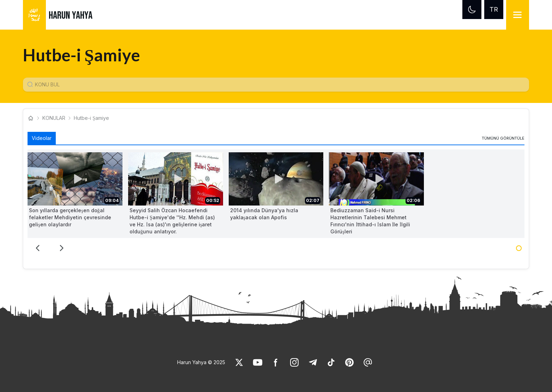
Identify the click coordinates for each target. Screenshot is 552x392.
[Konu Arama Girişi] (279, 85)
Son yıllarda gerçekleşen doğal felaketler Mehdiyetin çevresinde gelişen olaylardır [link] (70, 217)
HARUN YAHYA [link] (71, 16)
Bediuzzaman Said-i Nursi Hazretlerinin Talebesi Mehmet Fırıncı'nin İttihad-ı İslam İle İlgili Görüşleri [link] (370, 221)
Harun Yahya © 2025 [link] (201, 362)
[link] (503, 138)
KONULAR (54, 118)
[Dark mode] (472, 10)
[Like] (239, 362)
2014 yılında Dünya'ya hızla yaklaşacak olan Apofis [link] (264, 214)
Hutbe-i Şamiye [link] (91, 118)
